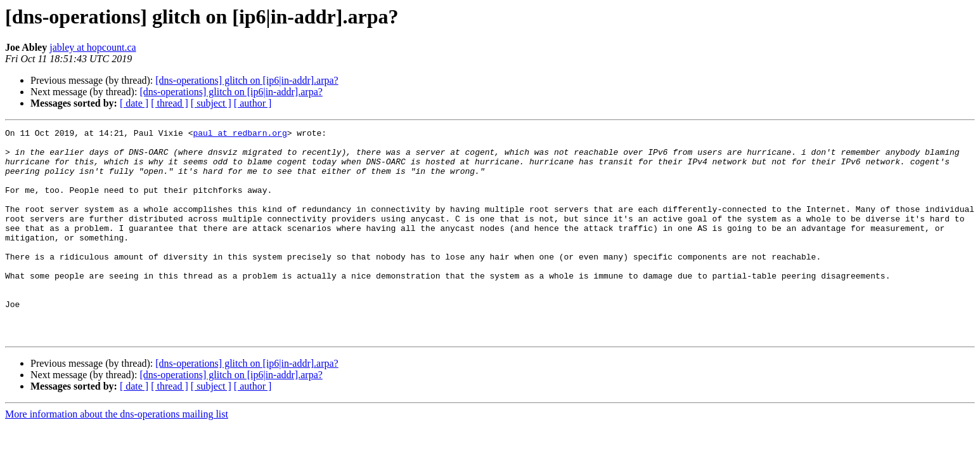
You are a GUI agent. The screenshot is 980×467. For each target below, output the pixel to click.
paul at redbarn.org (240, 135)
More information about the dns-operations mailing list (117, 456)
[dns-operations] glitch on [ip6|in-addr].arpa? (247, 80)
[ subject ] (211, 103)
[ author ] (253, 103)
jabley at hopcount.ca (93, 47)
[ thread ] (170, 103)
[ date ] (134, 103)
